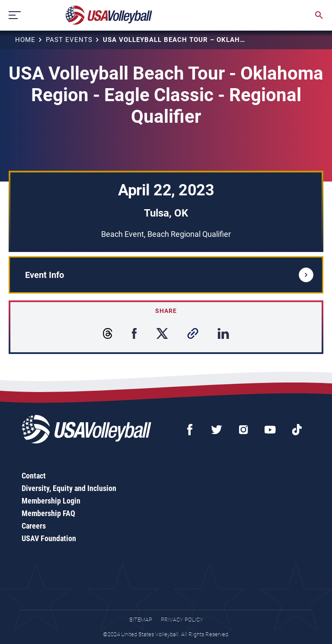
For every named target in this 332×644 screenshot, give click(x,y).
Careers (34, 526)
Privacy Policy (182, 620)
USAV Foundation (49, 538)
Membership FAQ (48, 513)
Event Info (169, 275)
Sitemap (141, 620)
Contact (34, 476)
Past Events (69, 40)
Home (25, 40)
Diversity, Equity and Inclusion (69, 488)
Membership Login (51, 501)
